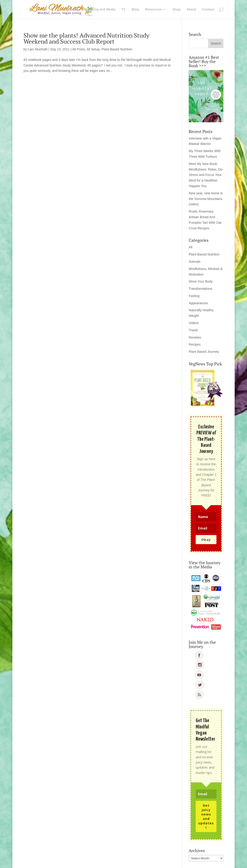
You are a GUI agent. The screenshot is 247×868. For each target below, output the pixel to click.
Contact (208, 9)
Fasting (194, 296)
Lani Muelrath (38, 49)
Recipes (195, 344)
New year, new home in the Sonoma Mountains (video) (206, 199)
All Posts (79, 49)
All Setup (93, 49)
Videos (194, 323)
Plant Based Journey (204, 352)
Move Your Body (201, 281)
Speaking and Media (100, 9)
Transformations (200, 289)
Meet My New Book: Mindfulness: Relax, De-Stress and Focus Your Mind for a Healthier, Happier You (206, 175)
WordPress (97, 861)
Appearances (198, 303)
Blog (135, 9)
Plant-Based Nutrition (117, 49)
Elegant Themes (55, 861)
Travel (193, 330)
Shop (176, 9)
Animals (195, 262)
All (191, 247)
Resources (153, 9)
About (191, 9)
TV (124, 9)
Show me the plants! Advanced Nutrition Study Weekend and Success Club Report (86, 38)
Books (73, 9)
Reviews (195, 337)
